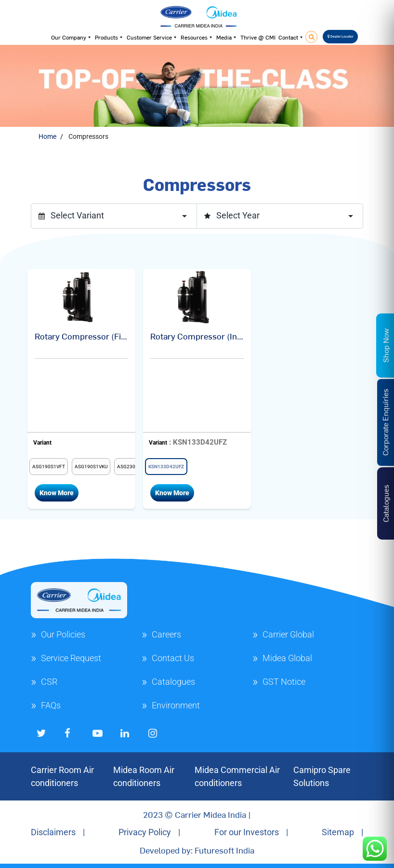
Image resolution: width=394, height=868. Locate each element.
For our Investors (247, 832)
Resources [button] (197, 37)
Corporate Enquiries (385, 422)
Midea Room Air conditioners (144, 776)
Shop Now (385, 346)
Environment (176, 705)
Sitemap (338, 832)
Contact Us (173, 658)
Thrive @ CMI (258, 37)
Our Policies (63, 634)
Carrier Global (288, 634)
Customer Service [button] (152, 37)
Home (47, 136)
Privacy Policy (145, 832)
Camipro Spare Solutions (322, 776)
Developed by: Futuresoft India (197, 850)
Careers (166, 634)
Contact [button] (291, 37)
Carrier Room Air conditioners (62, 776)
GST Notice (284, 682)
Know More (57, 493)
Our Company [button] (72, 37)
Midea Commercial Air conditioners (237, 776)
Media (227, 37)
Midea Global (287, 658)
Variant (42, 443)
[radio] (49, 467)
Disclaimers (53, 832)
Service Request (71, 658)
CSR (49, 682)
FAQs (51, 705)
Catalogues (173, 682)
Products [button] (109, 37)
